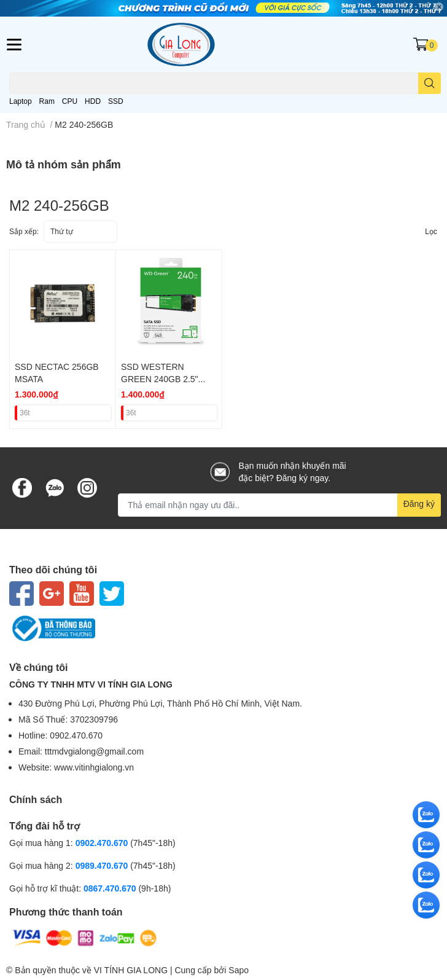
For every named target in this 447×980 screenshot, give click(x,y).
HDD (93, 101)
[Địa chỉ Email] (279, 505)
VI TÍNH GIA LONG (131, 970)
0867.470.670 (111, 888)
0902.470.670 (102, 843)
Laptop (21, 101)
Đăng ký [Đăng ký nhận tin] (419, 504)
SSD (116, 101)
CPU (70, 101)
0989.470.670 (103, 865)
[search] (430, 83)
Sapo (239, 970)
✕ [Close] (439, 7)
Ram (47, 101)
